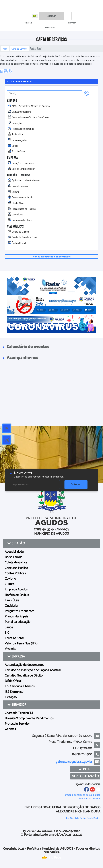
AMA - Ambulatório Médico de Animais (31, 106)
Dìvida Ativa (18, 203)
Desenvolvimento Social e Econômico (30, 117)
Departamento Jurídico (23, 197)
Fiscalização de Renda (23, 129)
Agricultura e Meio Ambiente (26, 180)
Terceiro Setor (19, 151)
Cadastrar (76, 484)
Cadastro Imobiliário (21, 112)
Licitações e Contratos (23, 163)
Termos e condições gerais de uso (82, 795)
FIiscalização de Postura (24, 209)
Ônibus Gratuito (19, 243)
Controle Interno (20, 186)
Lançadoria (17, 214)
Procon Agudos (19, 140)
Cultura (15, 192)
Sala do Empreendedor (23, 169)
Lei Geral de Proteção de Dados (83, 818)
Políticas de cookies (89, 799)
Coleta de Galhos (20, 232)
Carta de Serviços (19, 49)
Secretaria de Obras (22, 220)
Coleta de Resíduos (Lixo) (24, 237)
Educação (17, 123)
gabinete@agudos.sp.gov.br (74, 762)
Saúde (15, 146)
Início (5, 49)
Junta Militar (18, 134)
